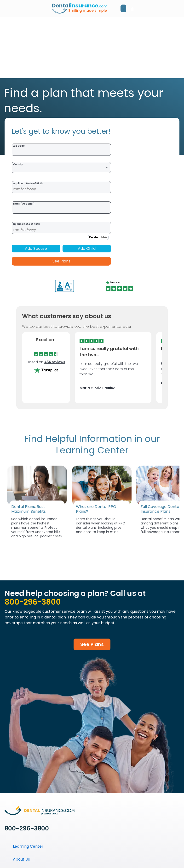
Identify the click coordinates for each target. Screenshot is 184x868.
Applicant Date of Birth (28, 183)
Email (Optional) (24, 204)
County (18, 164)
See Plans (61, 261)
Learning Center (28, 846)
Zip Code (19, 146)
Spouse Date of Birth (27, 224)
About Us (21, 859)
